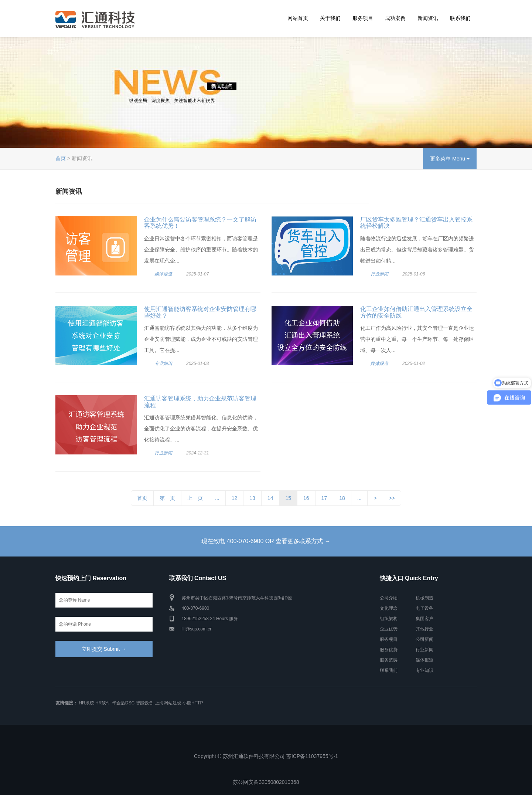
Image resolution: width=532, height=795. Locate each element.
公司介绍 (389, 598)
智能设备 (144, 703)
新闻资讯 (428, 18)
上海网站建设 (168, 703)
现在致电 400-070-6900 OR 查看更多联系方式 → (266, 541)
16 (306, 498)
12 (235, 498)
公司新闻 (424, 639)
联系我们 (460, 18)
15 (288, 498)
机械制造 (424, 598)
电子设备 (424, 608)
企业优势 (389, 629)
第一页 (167, 498)
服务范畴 (389, 660)
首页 (61, 158)
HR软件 (103, 703)
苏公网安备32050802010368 (266, 782)
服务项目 (363, 18)
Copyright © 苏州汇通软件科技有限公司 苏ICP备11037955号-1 (266, 756)
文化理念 (389, 608)
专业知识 (163, 363)
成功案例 (395, 18)
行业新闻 (379, 274)
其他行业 (424, 629)
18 (342, 498)
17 (324, 498)
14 (270, 498)
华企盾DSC (123, 703)
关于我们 (330, 18)
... (217, 498)
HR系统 (86, 703)
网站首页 (298, 18)
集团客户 (424, 619)
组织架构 (389, 619)
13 (252, 498)
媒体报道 (163, 274)
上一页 (195, 498)
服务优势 (389, 650)
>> (392, 498)
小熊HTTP (193, 703)
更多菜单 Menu (450, 159)
